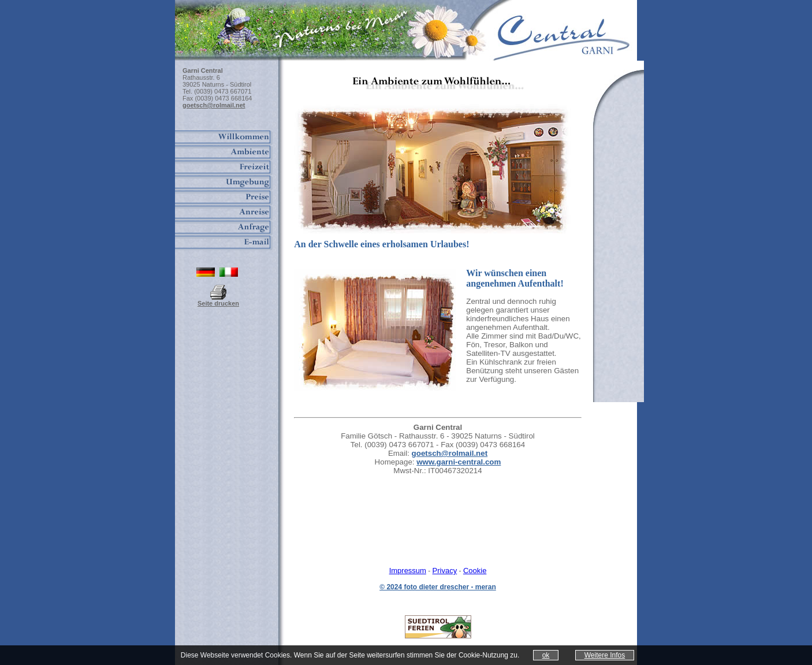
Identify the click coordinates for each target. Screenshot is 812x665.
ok (546, 655)
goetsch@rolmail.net (450, 453)
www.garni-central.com (459, 462)
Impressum (408, 571)
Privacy (445, 571)
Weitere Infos (605, 655)
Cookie (475, 571)
